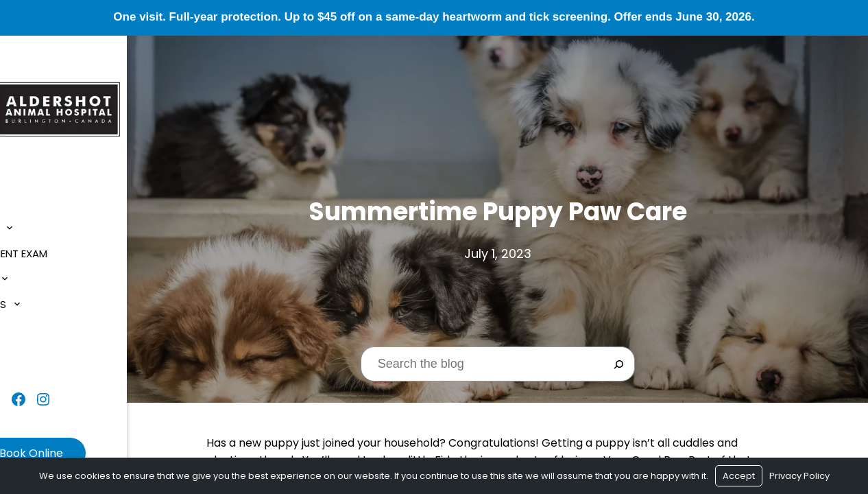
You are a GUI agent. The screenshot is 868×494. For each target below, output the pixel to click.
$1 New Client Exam (63, 247)
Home (28, 196)
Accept (739, 476)
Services (36, 272)
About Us (39, 221)
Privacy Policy (799, 476)
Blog (27, 323)
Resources (43, 297)
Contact (39, 348)
